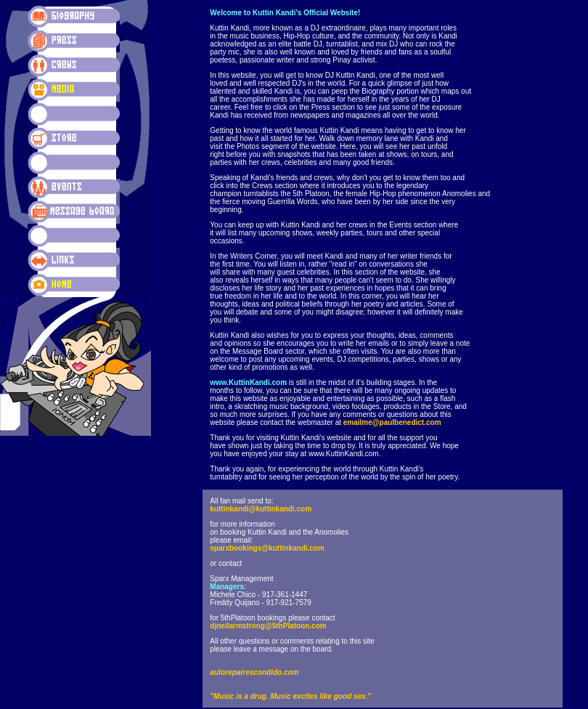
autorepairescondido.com (254, 672)
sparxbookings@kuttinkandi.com (267, 548)
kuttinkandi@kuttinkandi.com (261, 509)
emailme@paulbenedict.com (392, 422)
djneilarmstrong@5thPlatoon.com (268, 626)
